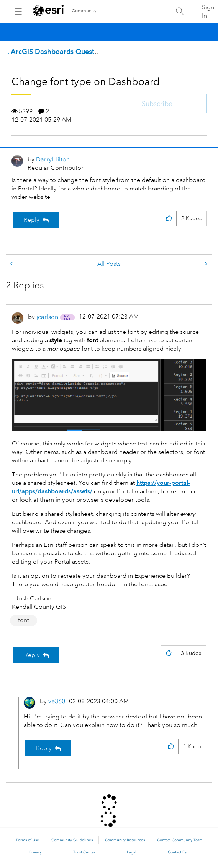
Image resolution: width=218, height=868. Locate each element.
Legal (132, 852)
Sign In (208, 11)
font (24, 620)
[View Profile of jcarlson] (47, 317)
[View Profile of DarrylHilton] (53, 159)
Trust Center (84, 852)
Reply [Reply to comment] (32, 655)
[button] (169, 219)
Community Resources (125, 840)
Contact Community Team (180, 840)
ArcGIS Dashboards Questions (59, 51)
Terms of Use (27, 840)
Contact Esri (178, 852)
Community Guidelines (72, 840)
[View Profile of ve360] (57, 701)
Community (84, 11)
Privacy (35, 852)
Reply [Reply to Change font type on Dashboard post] (32, 220)
